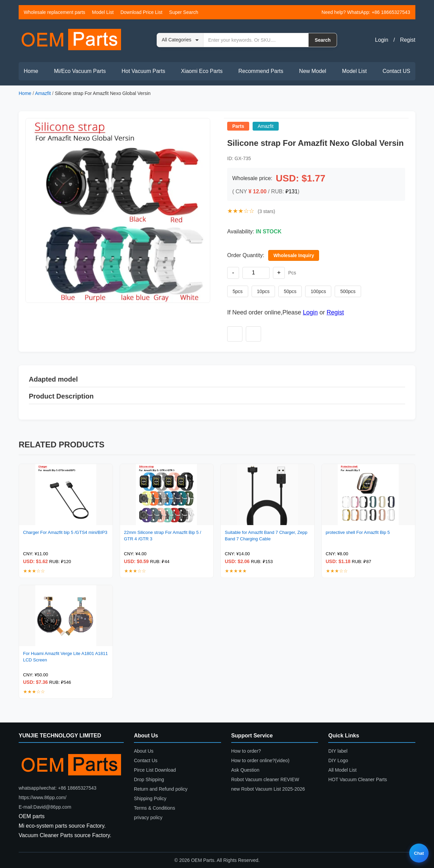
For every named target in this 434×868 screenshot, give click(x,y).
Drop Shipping (149, 779)
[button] (118, 210)
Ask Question (245, 770)
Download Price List (141, 12)
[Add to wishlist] (235, 334)
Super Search (184, 12)
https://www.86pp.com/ (43, 797)
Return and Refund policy (161, 789)
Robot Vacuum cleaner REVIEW (265, 779)
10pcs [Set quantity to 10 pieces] (263, 291)
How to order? (246, 751)
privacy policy (148, 817)
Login (382, 40)
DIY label (338, 751)
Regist (408, 40)
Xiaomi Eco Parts (202, 71)
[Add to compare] (253, 334)
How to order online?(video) (260, 760)
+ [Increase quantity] (279, 273)
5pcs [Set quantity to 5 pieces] (238, 291)
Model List (103, 12)
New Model (313, 71)
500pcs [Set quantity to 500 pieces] (348, 291)
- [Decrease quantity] (233, 273)
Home (31, 71)
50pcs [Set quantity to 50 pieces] (290, 291)
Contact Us (146, 760)
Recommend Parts (261, 71)
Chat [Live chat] (419, 853)
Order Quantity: (246, 255)
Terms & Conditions (154, 808)
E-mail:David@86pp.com (45, 807)
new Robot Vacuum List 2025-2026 (268, 789)
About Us (144, 751)
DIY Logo (338, 760)
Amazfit (43, 93)
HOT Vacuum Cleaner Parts (358, 779)
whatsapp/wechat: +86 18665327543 (57, 788)
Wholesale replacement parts (54, 12)
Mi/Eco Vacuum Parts (80, 71)
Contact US (396, 71)
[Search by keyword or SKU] (256, 40)
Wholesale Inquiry (294, 255)
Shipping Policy (150, 798)
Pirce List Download (155, 770)
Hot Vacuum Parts (143, 71)
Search (323, 40)
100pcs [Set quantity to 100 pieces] (318, 291)
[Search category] (180, 40)
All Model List (342, 770)
